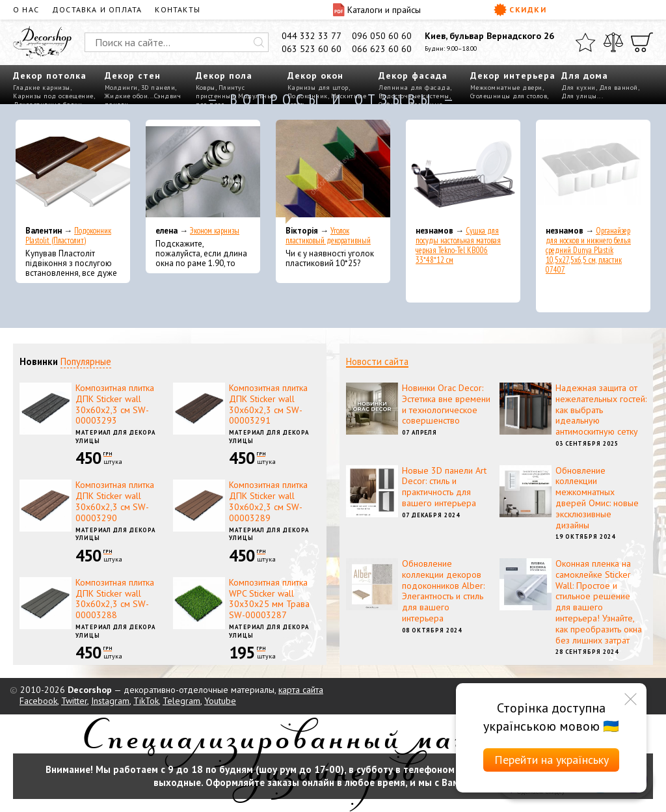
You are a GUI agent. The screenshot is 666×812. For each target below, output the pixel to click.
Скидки (520, 10)
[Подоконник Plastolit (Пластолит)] (73, 172)
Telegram (181, 701)
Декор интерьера (513, 75)
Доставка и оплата (97, 9)
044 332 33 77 (312, 36)
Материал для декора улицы (115, 437)
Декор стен (133, 75)
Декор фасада (413, 75)
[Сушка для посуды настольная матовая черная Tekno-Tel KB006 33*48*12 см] (463, 172)
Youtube (220, 701)
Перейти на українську (552, 760)
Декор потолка (50, 75)
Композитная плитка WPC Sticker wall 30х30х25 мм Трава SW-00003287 (269, 599)
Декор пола (224, 75)
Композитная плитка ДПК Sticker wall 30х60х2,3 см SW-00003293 (115, 404)
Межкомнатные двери (506, 88)
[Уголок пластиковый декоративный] (333, 172)
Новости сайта (377, 361)
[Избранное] (585, 42)
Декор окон (315, 75)
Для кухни (579, 88)
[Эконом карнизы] (203, 172)
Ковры (206, 88)
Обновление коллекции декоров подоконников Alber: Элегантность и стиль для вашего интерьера (443, 591)
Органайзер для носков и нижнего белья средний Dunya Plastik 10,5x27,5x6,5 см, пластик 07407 (588, 250)
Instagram (110, 701)
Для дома (585, 75)
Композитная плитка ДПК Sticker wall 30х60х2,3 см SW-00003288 (115, 599)
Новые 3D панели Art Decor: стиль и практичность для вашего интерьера (444, 487)
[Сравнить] (613, 42)
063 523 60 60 (312, 49)
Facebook (38, 701)
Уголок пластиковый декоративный (328, 236)
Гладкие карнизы (42, 88)
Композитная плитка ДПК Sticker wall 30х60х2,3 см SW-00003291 (268, 404)
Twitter (74, 701)
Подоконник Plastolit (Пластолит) (68, 236)
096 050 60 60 (382, 36)
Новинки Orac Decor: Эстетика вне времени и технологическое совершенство (446, 404)
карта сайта (301, 690)
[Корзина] (642, 42)
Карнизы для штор (318, 88)
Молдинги (121, 88)
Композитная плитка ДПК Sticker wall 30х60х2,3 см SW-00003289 (268, 501)
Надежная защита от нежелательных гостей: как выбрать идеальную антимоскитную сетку (601, 410)
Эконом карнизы (215, 231)
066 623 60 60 (382, 49)
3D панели (158, 88)
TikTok (146, 701)
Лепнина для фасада (414, 88)
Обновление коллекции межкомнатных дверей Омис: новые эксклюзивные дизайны (597, 498)
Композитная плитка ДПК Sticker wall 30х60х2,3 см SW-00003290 (115, 501)
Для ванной (619, 88)
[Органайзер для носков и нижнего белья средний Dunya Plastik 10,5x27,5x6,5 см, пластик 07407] (593, 172)
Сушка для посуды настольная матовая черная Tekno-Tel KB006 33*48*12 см (458, 245)
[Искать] (259, 42)
